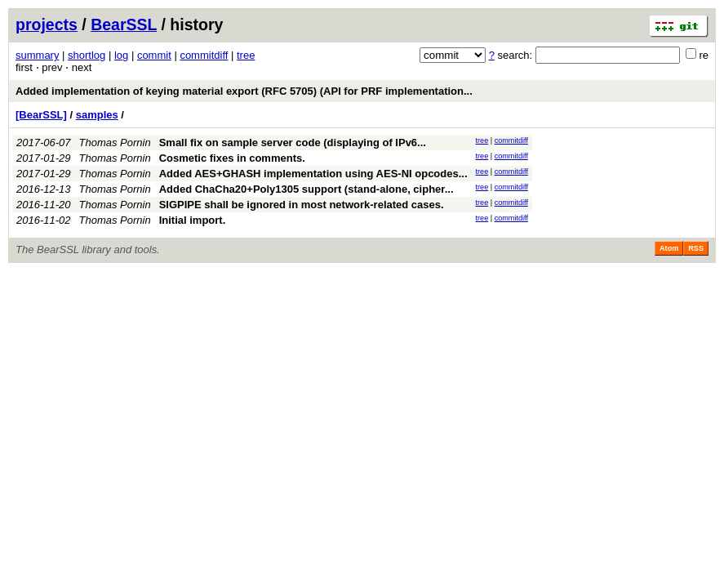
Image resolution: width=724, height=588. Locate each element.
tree (246, 55)
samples (97, 115)
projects (47, 24)
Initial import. (193, 220)
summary (37, 55)
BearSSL (124, 24)
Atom (669, 248)
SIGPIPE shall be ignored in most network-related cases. (302, 205)
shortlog (87, 55)
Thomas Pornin (115, 143)
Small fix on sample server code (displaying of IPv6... (293, 143)
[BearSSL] (41, 115)
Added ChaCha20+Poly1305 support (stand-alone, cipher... (306, 189)
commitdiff (204, 55)
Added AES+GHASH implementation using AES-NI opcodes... (313, 174)
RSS (696, 248)
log (121, 55)
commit (154, 55)
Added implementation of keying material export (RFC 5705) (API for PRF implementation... (244, 91)
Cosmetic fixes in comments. (232, 158)
